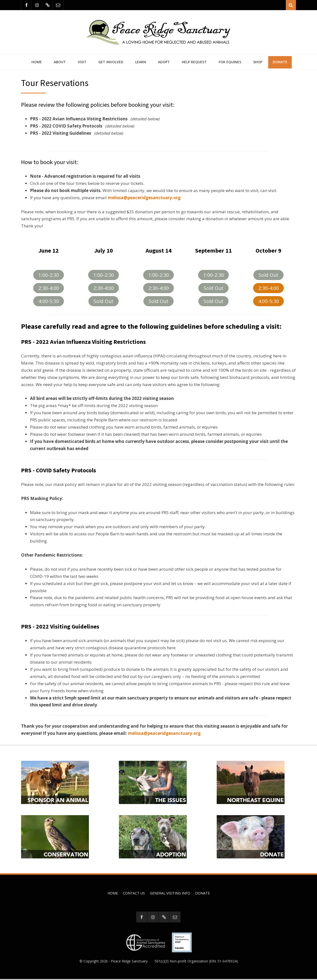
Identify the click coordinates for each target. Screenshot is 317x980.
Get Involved (111, 63)
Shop (258, 63)
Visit (82, 63)
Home (37, 63)
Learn (141, 63)
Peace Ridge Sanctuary (129, 962)
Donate (280, 63)
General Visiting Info (170, 894)
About (60, 63)
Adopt (164, 63)
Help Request (194, 63)
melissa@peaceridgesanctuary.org (164, 734)
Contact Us (134, 894)
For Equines (230, 63)
